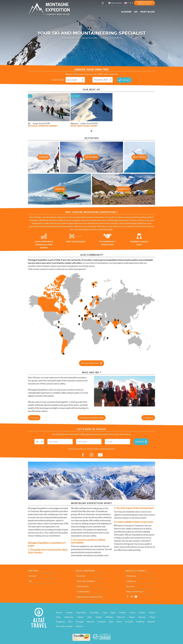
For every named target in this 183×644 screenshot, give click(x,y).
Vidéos (136, 597)
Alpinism (126, 12)
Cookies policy (83, 591)
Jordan (99, 617)
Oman (152, 617)
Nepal (132, 617)
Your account (116, 3)
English (126, 3)
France (132, 612)
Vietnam (79, 626)
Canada (69, 612)
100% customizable (76, 241)
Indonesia (69, 617)
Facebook (127, 597)
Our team (34, 418)
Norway (142, 617)
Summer (33, 576)
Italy (90, 617)
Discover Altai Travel (90, 363)
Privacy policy (83, 586)
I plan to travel (58, 80)
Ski (136, 12)
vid (100, 455)
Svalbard (140, 621)
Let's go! (126, 80)
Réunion (91, 621)
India (58, 617)
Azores (59, 612)
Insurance (81, 576)
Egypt (113, 612)
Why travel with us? (135, 591)
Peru (70, 621)
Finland (123, 612)
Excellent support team (139, 243)
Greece (142, 612)
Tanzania (151, 621)
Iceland (152, 612)
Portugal (80, 621)
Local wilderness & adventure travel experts (44, 244)
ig (91, 455)
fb (83, 455)
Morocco (121, 617)
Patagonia (60, 621)
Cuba (105, 612)
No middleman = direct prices (107, 243)
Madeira (109, 617)
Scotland (102, 621)
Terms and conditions (86, 581)
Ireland (80, 617)
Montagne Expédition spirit (92, 418)
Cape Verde (81, 612)
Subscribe (140, 441)
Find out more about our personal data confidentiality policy (91, 449)
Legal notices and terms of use (90, 597)
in (90, 80)
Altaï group (131, 576)
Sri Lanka (129, 621)
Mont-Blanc (148, 12)
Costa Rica (94, 612)
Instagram (132, 597)
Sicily (111, 621)
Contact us (148, 418)
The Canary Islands (64, 626)
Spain (119, 621)
